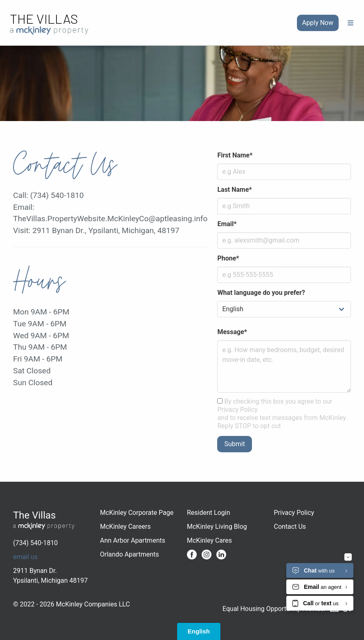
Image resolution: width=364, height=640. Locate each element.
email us (25, 557)
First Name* (235, 155)
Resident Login (209, 513)
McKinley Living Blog (217, 527)
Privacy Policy (294, 513)
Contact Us (290, 527)
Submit (234, 444)
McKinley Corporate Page (137, 513)
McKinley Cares (209, 540)
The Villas (44, 18)
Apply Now (318, 23)
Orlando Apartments (130, 554)
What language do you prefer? (261, 293)
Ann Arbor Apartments (133, 540)
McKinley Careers (126, 527)
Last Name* (234, 190)
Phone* (228, 258)
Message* (232, 332)
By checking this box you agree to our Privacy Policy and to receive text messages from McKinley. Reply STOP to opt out (282, 414)
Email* (227, 224)
